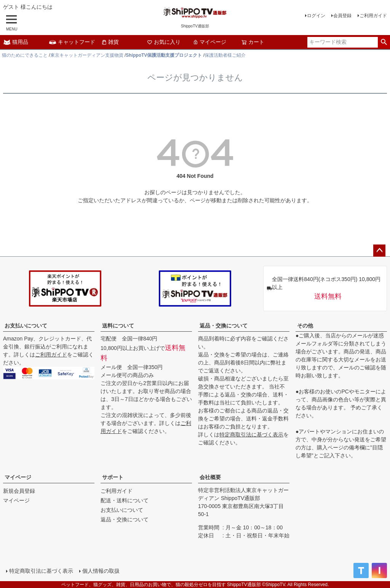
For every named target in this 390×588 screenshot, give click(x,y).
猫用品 (16, 42)
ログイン (316, 16)
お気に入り (164, 42)
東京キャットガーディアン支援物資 (87, 55)
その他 (305, 326)
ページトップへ (379, 251)
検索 (384, 42)
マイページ (209, 42)
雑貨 (110, 42)
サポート (113, 477)
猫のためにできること (25, 55)
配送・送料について (125, 500)
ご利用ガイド (373, 16)
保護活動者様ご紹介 (225, 55)
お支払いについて (26, 326)
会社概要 (210, 477)
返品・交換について (224, 326)
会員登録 (342, 16)
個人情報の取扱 (101, 571)
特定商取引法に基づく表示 (251, 435)
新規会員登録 (19, 491)
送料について (118, 326)
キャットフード (72, 42)
